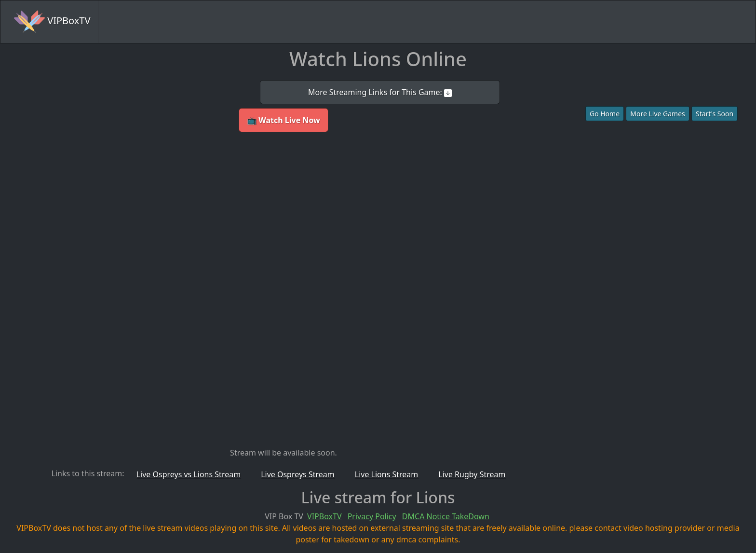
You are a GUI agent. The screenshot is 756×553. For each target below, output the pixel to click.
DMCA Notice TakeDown (446, 516)
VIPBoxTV (52, 22)
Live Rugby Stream (472, 474)
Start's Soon (715, 114)
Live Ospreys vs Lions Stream (189, 474)
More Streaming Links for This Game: (380, 92)
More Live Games (658, 114)
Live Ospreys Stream (298, 474)
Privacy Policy (372, 516)
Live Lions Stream (387, 474)
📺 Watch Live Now (283, 120)
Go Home (605, 114)
